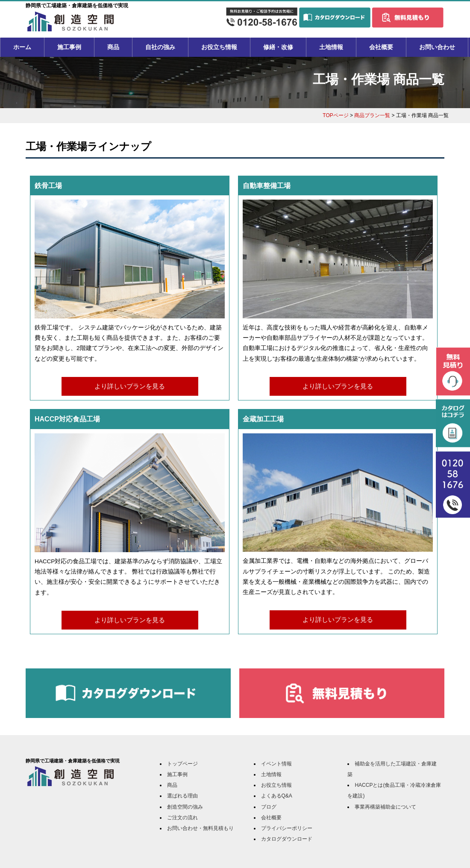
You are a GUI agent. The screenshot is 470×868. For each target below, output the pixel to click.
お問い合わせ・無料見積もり (200, 828)
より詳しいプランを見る (130, 386)
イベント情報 (276, 764)
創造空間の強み (185, 807)
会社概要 (381, 47)
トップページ (182, 764)
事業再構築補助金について (385, 807)
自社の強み (160, 47)
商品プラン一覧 (372, 115)
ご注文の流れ (182, 818)
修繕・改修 (278, 47)
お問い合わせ (437, 47)
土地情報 (331, 47)
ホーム (22, 47)
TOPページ (335, 115)
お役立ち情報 (219, 47)
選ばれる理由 (182, 796)
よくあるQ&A (277, 796)
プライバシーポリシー (287, 828)
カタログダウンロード (287, 839)
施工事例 (69, 47)
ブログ (269, 807)
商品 (113, 47)
